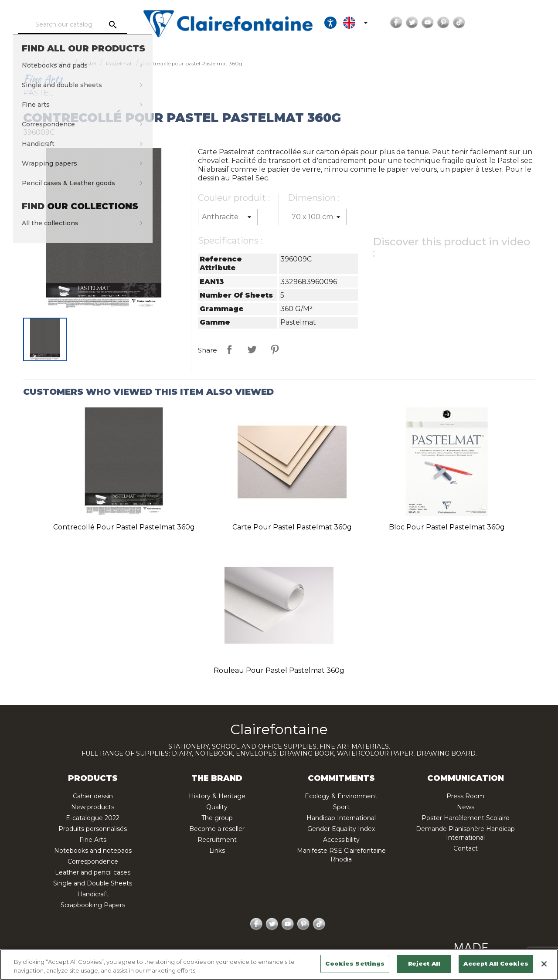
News (466, 807)
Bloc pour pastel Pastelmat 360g (447, 527)
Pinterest (514, 23)
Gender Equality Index (341, 829)
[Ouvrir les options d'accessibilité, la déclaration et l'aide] (401, 23)
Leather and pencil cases (93, 872)
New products (93, 807)
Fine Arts (93, 840)
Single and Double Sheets (93, 883)
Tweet (252, 349)
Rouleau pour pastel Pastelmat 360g (279, 670)
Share (229, 349)
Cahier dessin (93, 796)
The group (217, 818)
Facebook (467, 23)
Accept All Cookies (496, 963)
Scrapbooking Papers (93, 905)
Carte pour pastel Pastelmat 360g (292, 527)
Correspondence (93, 861)
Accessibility (341, 840)
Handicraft (93, 894)
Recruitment (217, 840)
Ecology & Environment (341, 796)
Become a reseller (217, 829)
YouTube (499, 23)
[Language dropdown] (428, 23)
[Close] (544, 964)
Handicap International (341, 818)
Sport (341, 807)
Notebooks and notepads (93, 851)
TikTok (530, 23)
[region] (279, 965)
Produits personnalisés (93, 829)
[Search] (94, 25)
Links (217, 851)
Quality (217, 807)
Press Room (465, 796)
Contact (466, 848)
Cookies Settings (355, 963)
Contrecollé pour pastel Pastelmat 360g (124, 527)
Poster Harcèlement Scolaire (466, 818)
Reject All (424, 963)
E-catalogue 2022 (93, 818)
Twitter (483, 23)
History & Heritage (217, 796)
